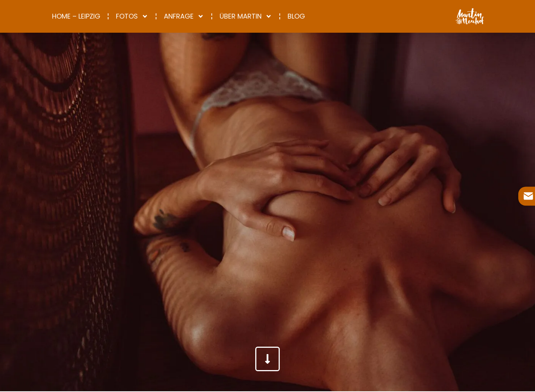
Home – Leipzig (76, 16)
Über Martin (246, 16)
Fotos (132, 16)
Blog (296, 16)
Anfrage (184, 16)
